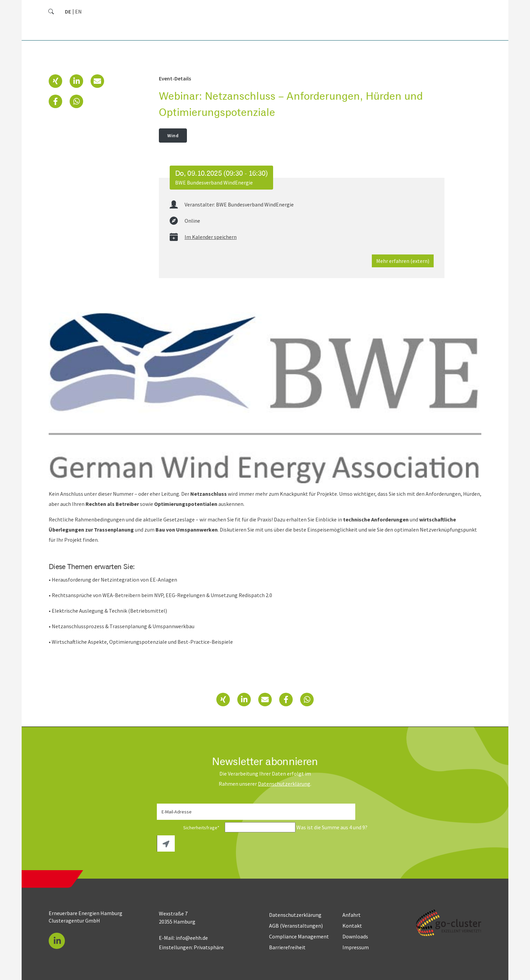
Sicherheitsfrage (190, 828)
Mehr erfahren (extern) (403, 261)
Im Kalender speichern (211, 237)
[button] (55, 81)
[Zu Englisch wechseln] (78, 11)
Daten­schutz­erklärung (284, 784)
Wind (173, 136)
